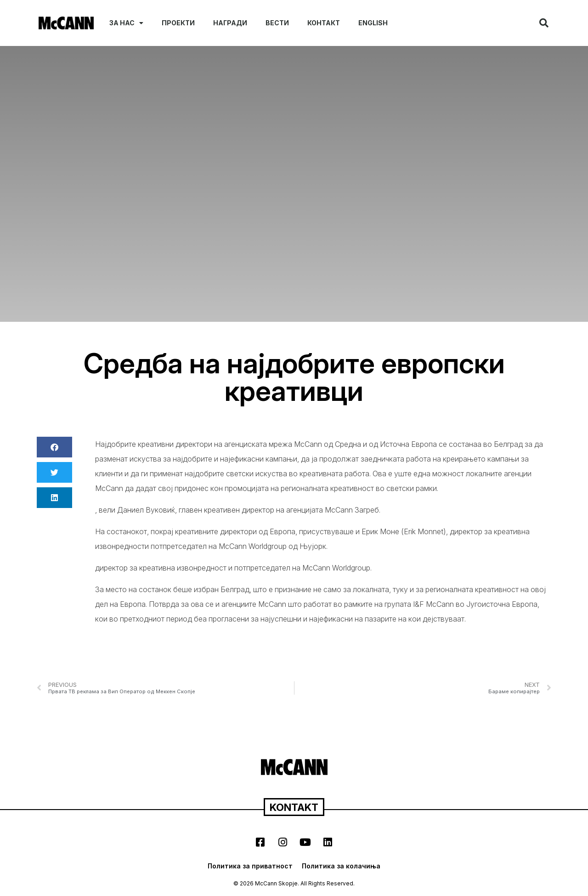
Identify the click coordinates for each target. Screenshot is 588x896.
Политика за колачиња (341, 866)
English (373, 23)
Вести (277, 23)
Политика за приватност (250, 866)
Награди (230, 23)
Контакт (324, 23)
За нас (126, 23)
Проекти (178, 23)
